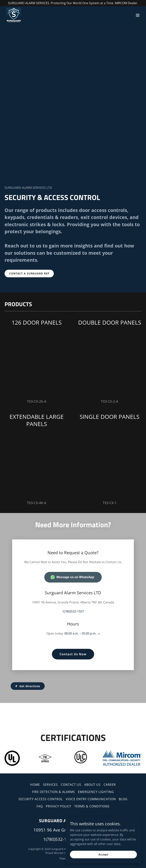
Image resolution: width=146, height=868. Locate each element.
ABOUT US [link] (92, 785)
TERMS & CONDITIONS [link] (92, 806)
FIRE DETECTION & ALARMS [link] (54, 792)
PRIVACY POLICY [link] (59, 806)
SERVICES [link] (50, 785)
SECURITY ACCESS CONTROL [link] (41, 799)
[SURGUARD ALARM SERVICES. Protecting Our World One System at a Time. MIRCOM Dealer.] (73, 3)
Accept (103, 854)
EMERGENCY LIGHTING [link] (96, 792)
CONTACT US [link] (71, 785)
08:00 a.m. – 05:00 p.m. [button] (80, 633)
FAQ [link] (40, 806)
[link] (14, 15)
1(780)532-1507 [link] (73, 611)
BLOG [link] (123, 799)
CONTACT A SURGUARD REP (29, 273)
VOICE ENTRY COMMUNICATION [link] (91, 799)
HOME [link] (35, 785)
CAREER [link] (110, 785)
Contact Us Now (73, 654)
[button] (138, 15)
